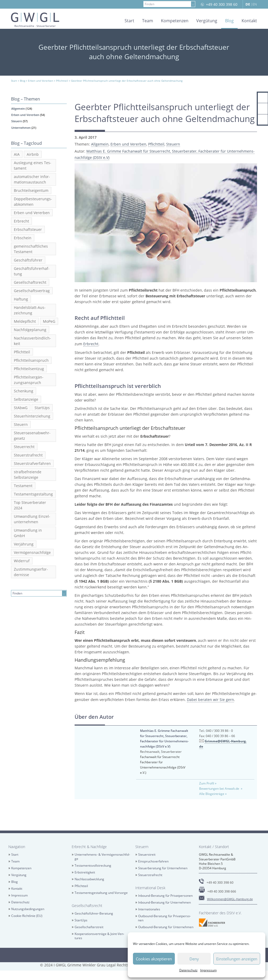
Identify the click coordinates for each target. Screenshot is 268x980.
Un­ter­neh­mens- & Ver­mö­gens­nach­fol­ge (102, 857)
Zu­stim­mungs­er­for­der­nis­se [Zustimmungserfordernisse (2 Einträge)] (31, 572)
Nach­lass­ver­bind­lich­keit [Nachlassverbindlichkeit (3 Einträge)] (32, 341)
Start (129, 21)
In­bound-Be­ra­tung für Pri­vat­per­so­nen (165, 896)
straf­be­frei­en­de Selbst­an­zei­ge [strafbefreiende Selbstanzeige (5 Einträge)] (28, 475)
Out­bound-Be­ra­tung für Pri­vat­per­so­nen (164, 918)
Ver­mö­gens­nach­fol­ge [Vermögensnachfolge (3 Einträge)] (32, 552)
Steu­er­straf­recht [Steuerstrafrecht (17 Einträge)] (28, 455)
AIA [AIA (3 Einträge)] (17, 154)
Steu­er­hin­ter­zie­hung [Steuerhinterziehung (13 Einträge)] (32, 416)
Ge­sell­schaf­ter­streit (89, 927)
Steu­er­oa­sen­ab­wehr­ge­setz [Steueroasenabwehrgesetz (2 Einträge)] (32, 436)
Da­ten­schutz (188, 970)
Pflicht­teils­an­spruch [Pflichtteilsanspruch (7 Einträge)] (31, 360)
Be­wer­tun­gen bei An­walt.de (220, 789)
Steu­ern (17, 121)
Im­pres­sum (208, 970)
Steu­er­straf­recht (150, 875)
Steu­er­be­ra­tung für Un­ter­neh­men (163, 868)
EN (255, 4)
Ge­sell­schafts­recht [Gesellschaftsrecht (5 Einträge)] (30, 282)
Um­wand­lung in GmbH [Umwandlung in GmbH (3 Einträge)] (28, 533)
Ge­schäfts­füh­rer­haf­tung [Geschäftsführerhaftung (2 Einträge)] (32, 271)
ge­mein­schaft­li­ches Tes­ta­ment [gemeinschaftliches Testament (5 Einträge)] (31, 249)
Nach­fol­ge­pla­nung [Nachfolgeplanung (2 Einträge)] (30, 330)
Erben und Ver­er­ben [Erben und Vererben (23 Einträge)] (32, 213)
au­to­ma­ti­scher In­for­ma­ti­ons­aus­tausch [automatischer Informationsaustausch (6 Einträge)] (32, 179)
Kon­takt (249, 21)
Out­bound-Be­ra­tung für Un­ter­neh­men (166, 927)
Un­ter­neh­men (21, 128)
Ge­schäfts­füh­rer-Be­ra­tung (94, 913)
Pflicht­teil (156, 144)
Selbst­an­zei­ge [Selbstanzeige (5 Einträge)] (26, 399)
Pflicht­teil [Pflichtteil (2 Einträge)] (22, 352)
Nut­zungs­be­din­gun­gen (28, 909)
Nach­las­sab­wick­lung (89, 879)
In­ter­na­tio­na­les (149, 909)
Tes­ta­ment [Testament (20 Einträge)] (23, 486)
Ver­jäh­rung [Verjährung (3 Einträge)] (24, 544)
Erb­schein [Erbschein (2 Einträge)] (23, 238)
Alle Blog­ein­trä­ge (212, 794)
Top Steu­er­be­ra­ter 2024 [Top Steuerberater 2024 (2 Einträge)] (30, 505)
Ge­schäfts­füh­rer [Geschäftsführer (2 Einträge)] (28, 260)
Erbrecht (91, 344)
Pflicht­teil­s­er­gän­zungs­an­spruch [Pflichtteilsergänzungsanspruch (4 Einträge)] (29, 380)
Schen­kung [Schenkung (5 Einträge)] (24, 391)
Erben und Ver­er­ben (25, 115)
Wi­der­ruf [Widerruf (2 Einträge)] (22, 561)
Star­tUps (81, 920)
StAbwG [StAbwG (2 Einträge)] (21, 408)
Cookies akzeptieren (154, 959)
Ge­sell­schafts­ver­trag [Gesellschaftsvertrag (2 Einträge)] (32, 291)
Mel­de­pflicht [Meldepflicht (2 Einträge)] (25, 321)
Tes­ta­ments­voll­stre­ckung (93, 865)
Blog (229, 21)
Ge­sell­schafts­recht (87, 906)
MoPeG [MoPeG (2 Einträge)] (49, 321)
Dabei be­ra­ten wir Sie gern (210, 700)
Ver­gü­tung (207, 21)
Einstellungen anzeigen (237, 959)
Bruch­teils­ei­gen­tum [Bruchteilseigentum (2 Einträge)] (31, 190)
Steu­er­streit (147, 854)
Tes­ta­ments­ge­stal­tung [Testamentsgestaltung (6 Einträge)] (33, 494)
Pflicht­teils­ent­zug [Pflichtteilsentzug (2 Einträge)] (29, 369)
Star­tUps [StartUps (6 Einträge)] (42, 408)
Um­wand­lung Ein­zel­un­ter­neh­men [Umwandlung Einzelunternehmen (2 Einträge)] (32, 519)
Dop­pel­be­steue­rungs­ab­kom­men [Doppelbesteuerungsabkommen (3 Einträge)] (33, 202)
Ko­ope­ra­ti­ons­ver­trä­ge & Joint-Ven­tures (100, 936)
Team (148, 21)
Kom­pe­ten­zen (175, 21)
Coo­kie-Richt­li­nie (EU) (27, 916)
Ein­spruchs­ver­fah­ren (153, 861)
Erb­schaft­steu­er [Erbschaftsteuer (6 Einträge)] (28, 229)
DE (248, 4)
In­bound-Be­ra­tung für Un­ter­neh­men (164, 902)
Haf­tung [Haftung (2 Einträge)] (21, 299)
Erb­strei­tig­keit (85, 872)
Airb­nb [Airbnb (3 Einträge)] (33, 154)
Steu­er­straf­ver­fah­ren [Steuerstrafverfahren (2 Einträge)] (32, 463)
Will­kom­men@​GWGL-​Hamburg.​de (230, 899)
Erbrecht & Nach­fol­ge (89, 847)
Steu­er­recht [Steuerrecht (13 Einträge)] (24, 447)
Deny (194, 959)
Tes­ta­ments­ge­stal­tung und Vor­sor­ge (101, 893)
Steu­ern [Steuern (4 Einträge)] (21, 424)
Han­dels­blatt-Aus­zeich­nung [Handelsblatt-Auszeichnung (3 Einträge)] (30, 310)
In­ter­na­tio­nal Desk (150, 888)
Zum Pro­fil (207, 783)
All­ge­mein (18, 108)
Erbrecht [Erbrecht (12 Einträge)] (21, 221)
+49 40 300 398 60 (222, 4)
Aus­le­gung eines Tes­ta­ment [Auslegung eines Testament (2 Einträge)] (33, 165)
